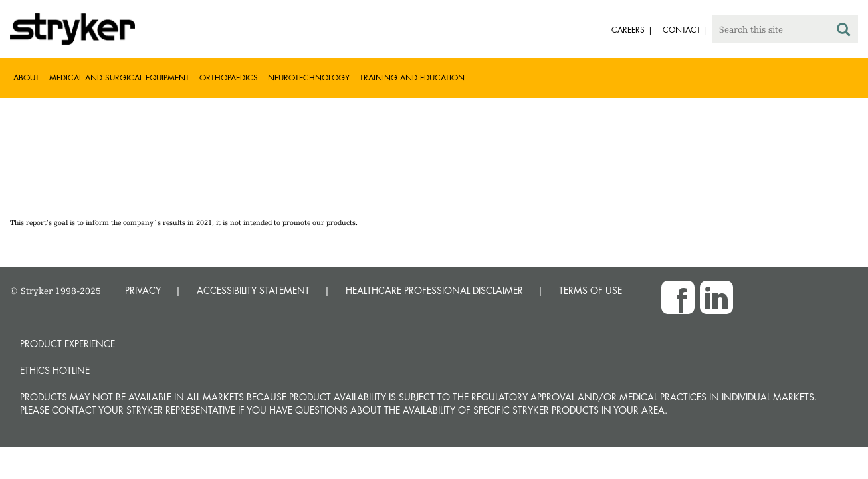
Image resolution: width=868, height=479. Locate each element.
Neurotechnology (309, 78)
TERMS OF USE (591, 290)
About (26, 78)
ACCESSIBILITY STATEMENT (253, 290)
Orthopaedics (229, 78)
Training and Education (412, 78)
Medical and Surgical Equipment (119, 78)
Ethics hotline (55, 370)
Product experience (67, 344)
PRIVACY (143, 290)
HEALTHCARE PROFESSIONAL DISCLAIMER (434, 290)
